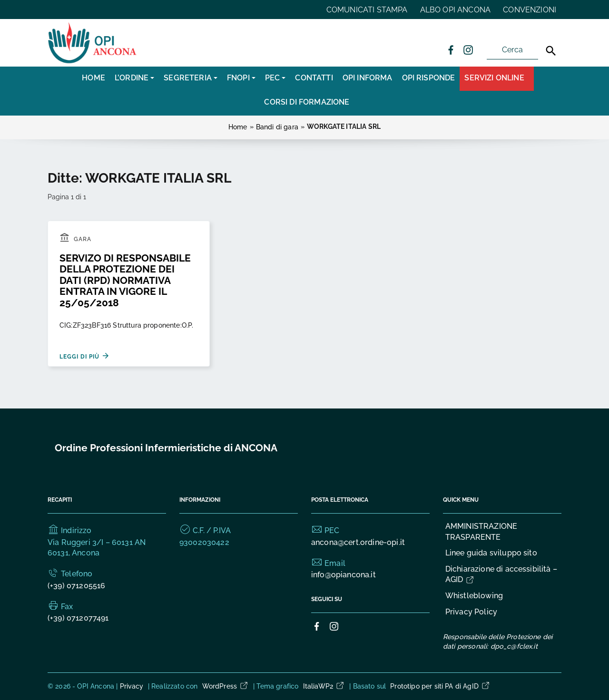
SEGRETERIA (188, 78)
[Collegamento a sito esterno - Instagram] (468, 49)
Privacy (132, 686)
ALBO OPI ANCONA (455, 10)
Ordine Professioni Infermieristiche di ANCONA (166, 448)
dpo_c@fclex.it (514, 646)
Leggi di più (85, 356)
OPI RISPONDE (429, 78)
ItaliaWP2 (324, 686)
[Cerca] (551, 51)
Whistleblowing (474, 596)
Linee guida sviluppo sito (491, 553)
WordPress (226, 686)
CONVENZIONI (530, 10)
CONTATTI (314, 78)
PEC (272, 78)
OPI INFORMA (368, 78)
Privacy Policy (471, 612)
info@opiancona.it (344, 575)
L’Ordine (132, 78)
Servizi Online (494, 78)
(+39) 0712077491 (78, 618)
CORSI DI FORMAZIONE (307, 102)
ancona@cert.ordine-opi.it (358, 542)
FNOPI (238, 78)
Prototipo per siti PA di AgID (440, 686)
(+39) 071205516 (76, 586)
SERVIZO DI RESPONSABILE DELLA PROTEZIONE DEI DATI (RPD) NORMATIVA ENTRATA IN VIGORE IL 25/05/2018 (125, 280)
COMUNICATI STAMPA (367, 10)
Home (93, 78)
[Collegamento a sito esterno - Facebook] (451, 49)
